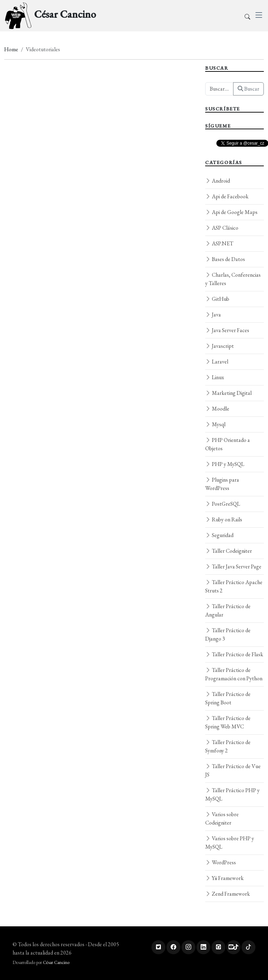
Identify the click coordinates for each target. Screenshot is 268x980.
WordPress (221, 862)
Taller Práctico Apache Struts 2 (234, 586)
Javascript (219, 346)
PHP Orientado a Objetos (228, 444)
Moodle (217, 409)
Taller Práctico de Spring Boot (228, 698)
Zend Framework (228, 894)
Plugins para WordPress (222, 484)
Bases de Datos (225, 259)
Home (11, 49)
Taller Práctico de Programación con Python (234, 674)
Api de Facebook (227, 196)
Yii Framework (224, 878)
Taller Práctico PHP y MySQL (232, 794)
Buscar (248, 89)
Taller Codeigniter (229, 551)
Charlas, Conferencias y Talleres (233, 279)
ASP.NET (219, 243)
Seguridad (219, 535)
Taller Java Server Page (233, 566)
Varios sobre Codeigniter (222, 818)
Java (213, 315)
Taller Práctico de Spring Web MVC (228, 722)
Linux (215, 377)
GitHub (217, 299)
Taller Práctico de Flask (234, 654)
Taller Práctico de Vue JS (233, 770)
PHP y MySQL (225, 464)
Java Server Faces (227, 330)
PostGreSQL (223, 504)
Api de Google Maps (231, 212)
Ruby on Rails (224, 519)
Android (218, 181)
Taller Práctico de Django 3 (228, 634)
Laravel (217, 362)
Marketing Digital (228, 393)
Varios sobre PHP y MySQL (230, 843)
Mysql (215, 424)
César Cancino (56, 962)
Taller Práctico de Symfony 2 (228, 746)
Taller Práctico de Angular (228, 610)
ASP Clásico (222, 228)
